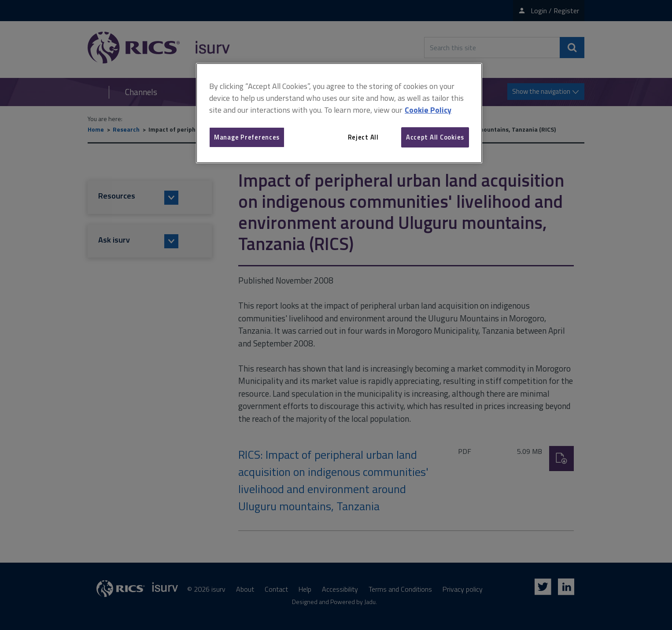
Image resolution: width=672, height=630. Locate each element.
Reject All (363, 137)
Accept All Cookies (435, 137)
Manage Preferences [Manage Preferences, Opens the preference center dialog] (247, 137)
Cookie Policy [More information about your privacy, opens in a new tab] (428, 110)
